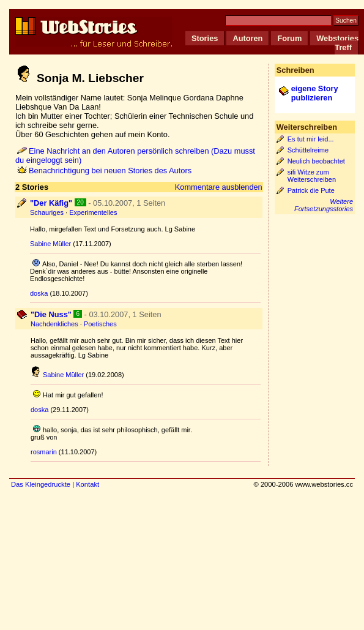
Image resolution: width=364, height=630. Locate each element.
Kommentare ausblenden (219, 187)
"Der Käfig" (51, 203)
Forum (289, 38)
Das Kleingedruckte (41, 484)
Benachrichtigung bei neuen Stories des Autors (104, 171)
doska (39, 293)
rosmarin (44, 452)
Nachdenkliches (54, 324)
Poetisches (100, 324)
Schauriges (47, 212)
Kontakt (87, 484)
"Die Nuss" (51, 314)
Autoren (247, 38)
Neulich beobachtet (316, 161)
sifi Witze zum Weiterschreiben (312, 176)
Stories (205, 38)
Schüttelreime (308, 150)
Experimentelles (93, 212)
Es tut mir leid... (311, 139)
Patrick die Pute (311, 190)
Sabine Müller (50, 244)
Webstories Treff (337, 43)
